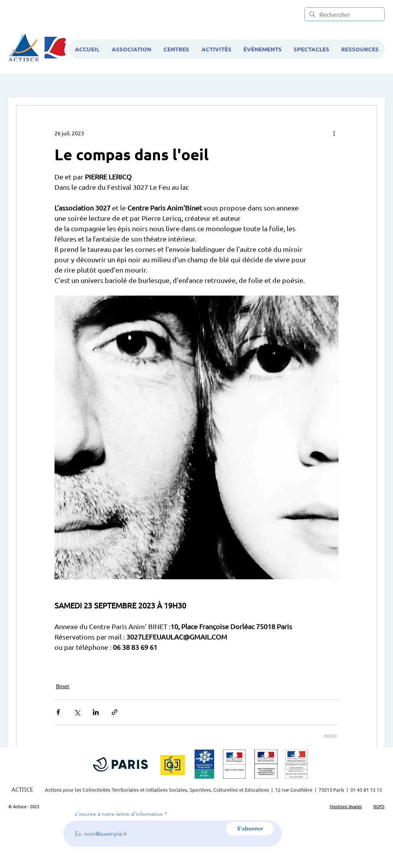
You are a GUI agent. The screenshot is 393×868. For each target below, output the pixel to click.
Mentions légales (346, 806)
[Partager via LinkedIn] (96, 712)
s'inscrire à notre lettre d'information (119, 814)
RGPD (379, 806)
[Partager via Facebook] (58, 712)
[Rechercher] (344, 14)
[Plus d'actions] (334, 133)
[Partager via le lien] (115, 712)
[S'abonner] (250, 829)
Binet (63, 686)
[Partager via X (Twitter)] (77, 712)
